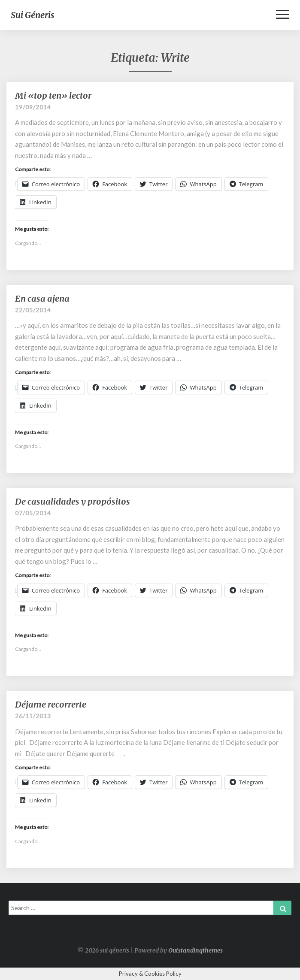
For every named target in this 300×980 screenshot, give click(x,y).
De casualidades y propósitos (73, 501)
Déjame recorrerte (51, 704)
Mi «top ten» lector (53, 95)
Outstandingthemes (195, 950)
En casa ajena (42, 298)
